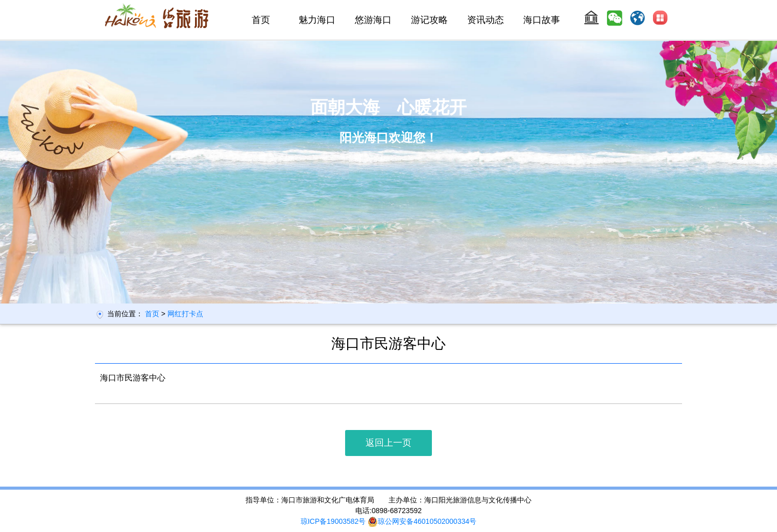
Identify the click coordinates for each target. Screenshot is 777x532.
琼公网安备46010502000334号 (422, 521)
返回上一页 (388, 443)
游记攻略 (429, 20)
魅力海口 (317, 20)
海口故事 (542, 20)
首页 (261, 20)
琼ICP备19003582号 (333, 521)
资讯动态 (485, 20)
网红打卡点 (185, 314)
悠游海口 (373, 20)
